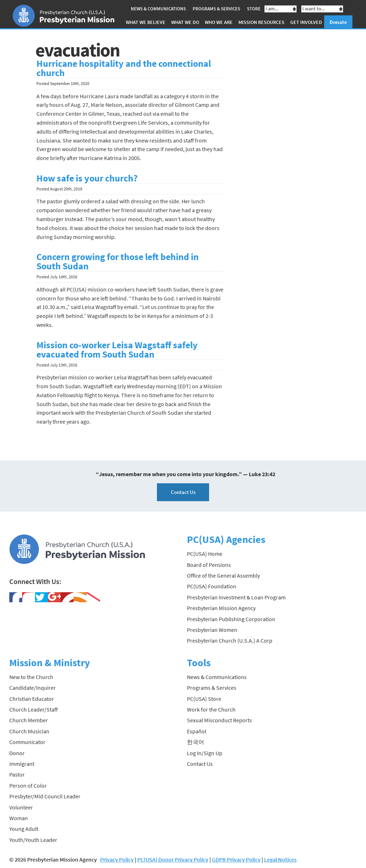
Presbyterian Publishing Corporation (231, 619)
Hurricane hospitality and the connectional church (124, 68)
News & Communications (158, 9)
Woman (19, 818)
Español (197, 731)
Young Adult (24, 829)
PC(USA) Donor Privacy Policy (173, 859)
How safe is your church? (87, 178)
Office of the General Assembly (223, 575)
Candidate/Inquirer (33, 688)
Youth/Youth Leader (33, 840)
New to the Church (31, 677)
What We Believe (146, 22)
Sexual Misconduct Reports (219, 720)
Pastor (17, 774)
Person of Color (28, 785)
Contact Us (183, 492)
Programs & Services (216, 9)
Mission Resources (261, 22)
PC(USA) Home (205, 554)
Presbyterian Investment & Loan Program (236, 597)
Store (254, 9)
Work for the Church (211, 709)
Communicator (27, 742)
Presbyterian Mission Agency (221, 608)
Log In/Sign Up (205, 753)
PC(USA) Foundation (212, 586)
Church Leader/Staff (33, 709)
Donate (338, 22)
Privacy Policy (117, 859)
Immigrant (22, 764)
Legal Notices (280, 859)
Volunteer (21, 807)
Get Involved (306, 22)
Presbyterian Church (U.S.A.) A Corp (230, 640)
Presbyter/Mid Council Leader (45, 796)
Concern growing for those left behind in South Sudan (118, 261)
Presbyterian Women (212, 630)
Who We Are (219, 22)
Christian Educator (32, 699)
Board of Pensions (209, 565)
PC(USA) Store (204, 699)
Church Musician (29, 731)
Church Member (29, 720)
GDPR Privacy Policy (236, 859)
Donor (17, 753)
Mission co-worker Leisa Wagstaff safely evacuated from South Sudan (117, 350)
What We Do (185, 22)
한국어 (196, 742)
